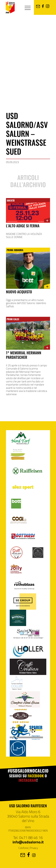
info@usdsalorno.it (28, 842)
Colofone (23, 848)
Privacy (34, 848)
